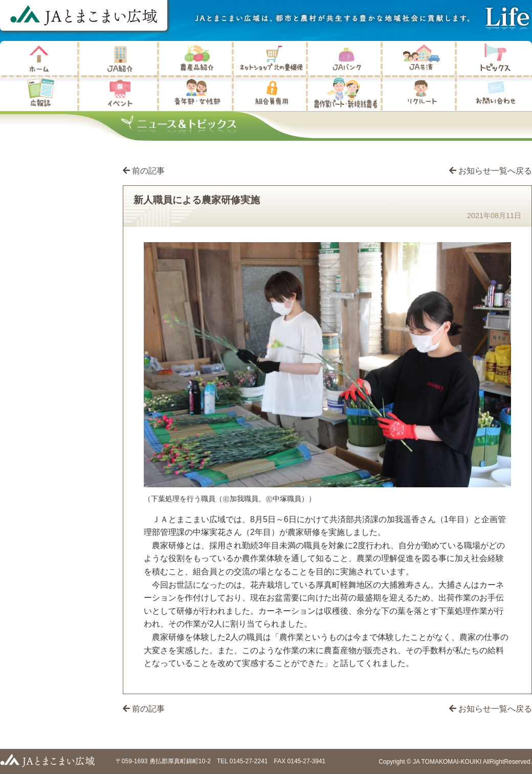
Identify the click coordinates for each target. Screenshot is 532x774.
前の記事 (148, 171)
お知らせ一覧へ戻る (491, 171)
